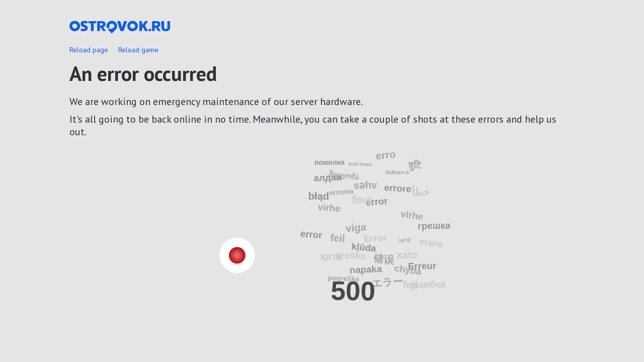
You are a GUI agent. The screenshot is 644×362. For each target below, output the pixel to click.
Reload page (89, 50)
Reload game (138, 50)
